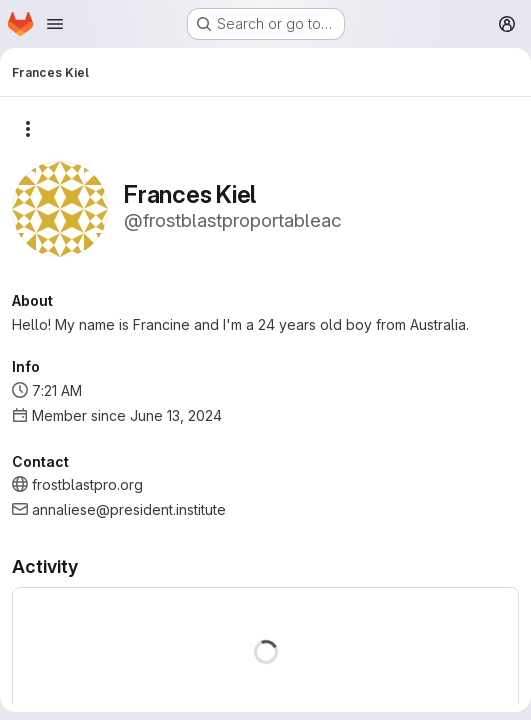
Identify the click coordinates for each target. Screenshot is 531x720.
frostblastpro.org (87, 484)
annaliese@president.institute (129, 509)
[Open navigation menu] (55, 24)
